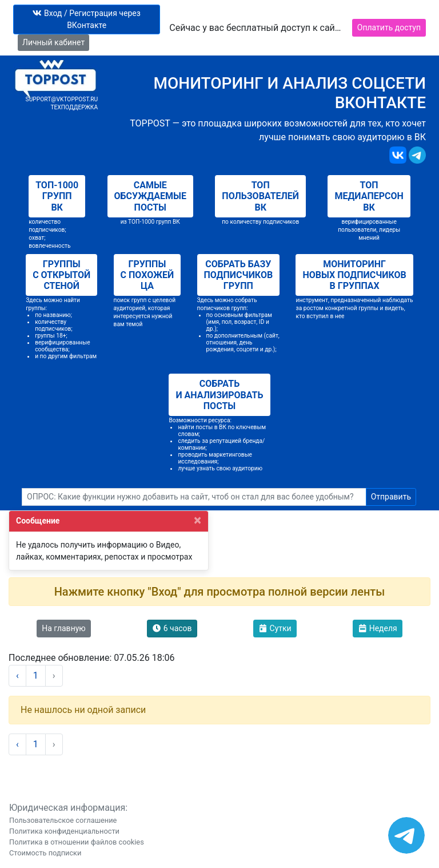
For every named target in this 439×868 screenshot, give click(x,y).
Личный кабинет (53, 42)
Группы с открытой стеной (61, 275)
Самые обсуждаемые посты (150, 196)
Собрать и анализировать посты (219, 395)
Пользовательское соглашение (63, 820)
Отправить (391, 497)
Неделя (378, 628)
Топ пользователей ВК (260, 196)
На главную (64, 628)
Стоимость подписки (45, 853)
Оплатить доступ (389, 27)
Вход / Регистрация (86, 19)
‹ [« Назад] (17, 675)
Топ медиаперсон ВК (369, 196)
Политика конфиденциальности (64, 831)
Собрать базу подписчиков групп (239, 275)
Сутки (275, 628)
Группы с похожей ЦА (147, 275)
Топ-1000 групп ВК (57, 196)
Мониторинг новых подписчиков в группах (354, 275)
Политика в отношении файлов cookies (77, 842)
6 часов (172, 628)
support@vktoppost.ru (62, 99)
